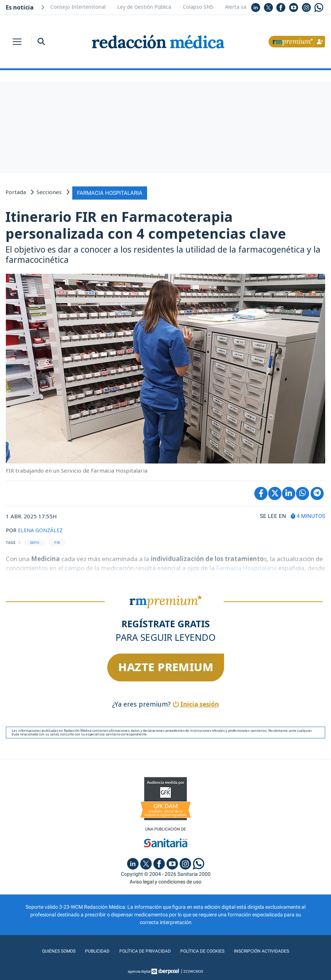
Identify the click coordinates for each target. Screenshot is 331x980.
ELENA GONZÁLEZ (42, 529)
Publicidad (91, 950)
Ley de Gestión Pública (144, 7)
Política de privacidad (142, 950)
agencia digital (139, 971)
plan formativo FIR (245, 576)
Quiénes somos (50, 950)
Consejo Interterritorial (78, 7)
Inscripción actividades (269, 950)
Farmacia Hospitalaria (249, 566)
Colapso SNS (198, 7)
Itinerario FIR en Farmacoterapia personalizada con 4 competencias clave (146, 224)
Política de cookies (204, 950)
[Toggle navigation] (17, 42)
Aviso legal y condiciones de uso (165, 881)
